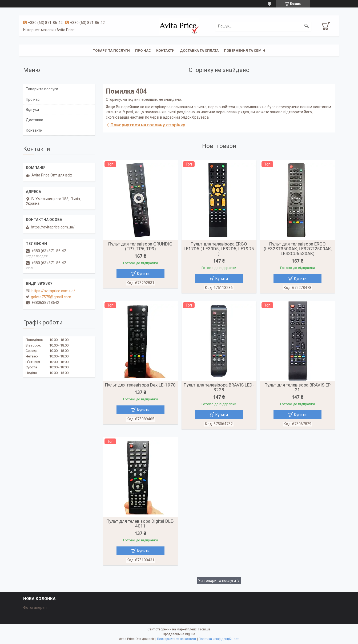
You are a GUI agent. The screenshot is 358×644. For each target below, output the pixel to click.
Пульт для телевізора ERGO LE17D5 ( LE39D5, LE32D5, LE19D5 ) (219, 249)
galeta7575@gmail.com (51, 297)
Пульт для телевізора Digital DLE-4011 (140, 524)
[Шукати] (307, 26)
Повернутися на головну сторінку (148, 125)
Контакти (165, 51)
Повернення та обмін (245, 51)
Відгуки (32, 110)
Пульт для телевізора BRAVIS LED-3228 (219, 387)
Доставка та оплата (199, 51)
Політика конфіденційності (219, 639)
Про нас (143, 51)
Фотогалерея (35, 607)
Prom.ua (204, 629)
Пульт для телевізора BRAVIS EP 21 (297, 387)
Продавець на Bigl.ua (179, 634)
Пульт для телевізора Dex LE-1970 (140, 385)
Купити (143, 274)
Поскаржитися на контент (177, 639)
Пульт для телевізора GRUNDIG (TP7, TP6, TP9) (140, 246)
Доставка (35, 120)
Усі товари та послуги (217, 581)
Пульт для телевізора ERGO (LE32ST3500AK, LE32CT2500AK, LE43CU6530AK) (298, 249)
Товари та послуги (111, 51)
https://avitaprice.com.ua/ (53, 291)
